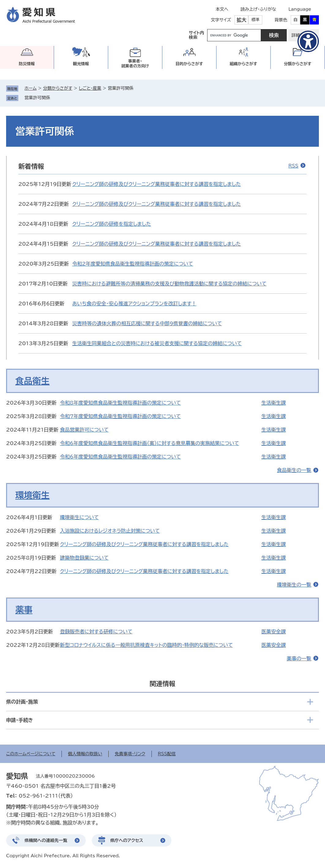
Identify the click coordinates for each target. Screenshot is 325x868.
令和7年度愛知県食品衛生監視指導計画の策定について (120, 416)
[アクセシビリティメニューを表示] (308, 41)
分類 (298, 64)
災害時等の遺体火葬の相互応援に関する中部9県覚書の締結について (147, 323)
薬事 (24, 609)
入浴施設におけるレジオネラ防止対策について (110, 531)
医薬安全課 (274, 632)
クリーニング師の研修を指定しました (112, 224)
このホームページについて (31, 754)
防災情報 (27, 64)
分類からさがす (58, 88)
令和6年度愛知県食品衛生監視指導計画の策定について (120, 457)
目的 (189, 64)
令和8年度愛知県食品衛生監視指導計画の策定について (120, 403)
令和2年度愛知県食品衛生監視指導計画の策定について (133, 264)
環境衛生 (32, 495)
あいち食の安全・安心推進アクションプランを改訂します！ (134, 304)
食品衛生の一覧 (294, 470)
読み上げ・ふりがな (258, 9)
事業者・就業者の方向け (135, 64)
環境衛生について (79, 517)
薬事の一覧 (299, 659)
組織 (244, 64)
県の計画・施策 (22, 702)
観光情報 (81, 64)
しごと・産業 (90, 88)
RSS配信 (167, 754)
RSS (293, 166)
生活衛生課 (274, 403)
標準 (256, 20)
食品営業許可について (84, 430)
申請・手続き (20, 720)
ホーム (30, 88)
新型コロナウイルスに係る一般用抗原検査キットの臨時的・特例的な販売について (146, 645)
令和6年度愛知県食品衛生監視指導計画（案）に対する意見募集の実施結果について (149, 443)
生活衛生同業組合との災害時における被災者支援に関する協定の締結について (157, 343)
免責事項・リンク (130, 754)
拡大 (241, 20)
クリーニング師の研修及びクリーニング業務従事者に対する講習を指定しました (157, 184)
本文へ (222, 9)
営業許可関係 (37, 98)
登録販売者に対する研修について (96, 632)
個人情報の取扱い (85, 754)
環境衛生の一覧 (294, 585)
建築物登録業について (84, 558)
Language (300, 9)
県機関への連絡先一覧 (46, 840)
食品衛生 (32, 381)
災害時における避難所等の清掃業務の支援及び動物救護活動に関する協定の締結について (169, 284)
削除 (54, 98)
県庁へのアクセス (127, 840)
